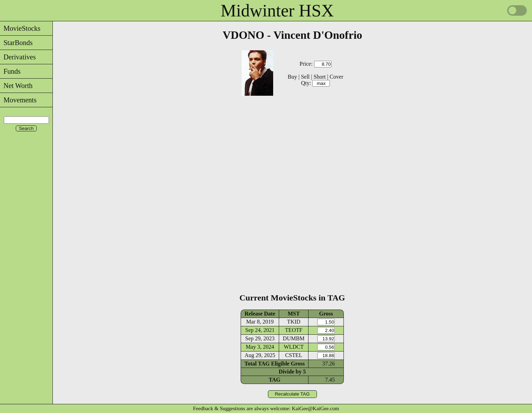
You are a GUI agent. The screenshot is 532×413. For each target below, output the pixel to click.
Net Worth (16, 86)
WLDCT (294, 347)
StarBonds (16, 43)
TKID (294, 322)
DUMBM (294, 338)
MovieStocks (20, 28)
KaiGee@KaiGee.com (315, 408)
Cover (336, 77)
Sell (305, 77)
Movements (18, 100)
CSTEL (294, 355)
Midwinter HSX (277, 10)
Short (320, 77)
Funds (10, 71)
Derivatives (18, 57)
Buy (293, 77)
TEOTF (294, 330)
